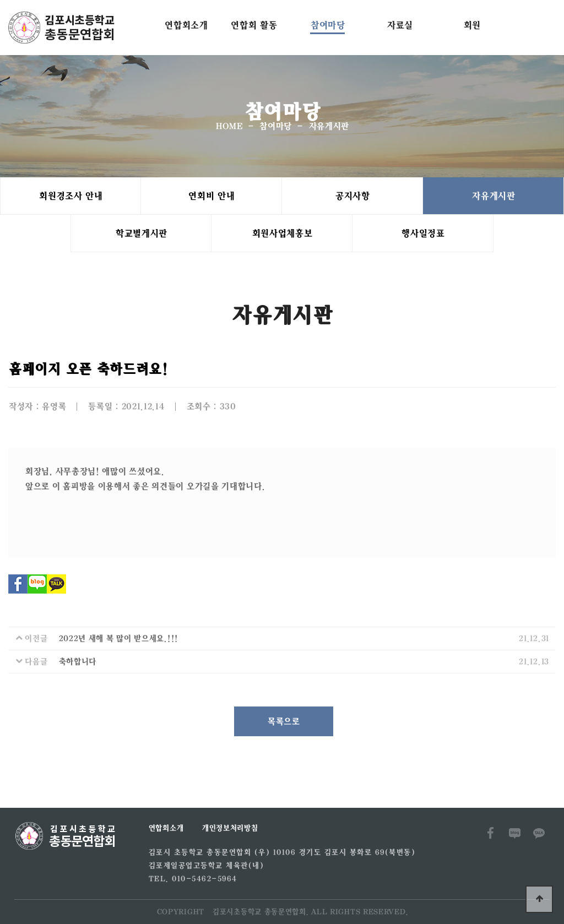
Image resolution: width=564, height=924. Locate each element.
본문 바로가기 (0, 0)
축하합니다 (77, 662)
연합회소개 (186, 25)
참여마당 (327, 25)
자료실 (400, 25)
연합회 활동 (253, 25)
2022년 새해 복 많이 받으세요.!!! (118, 638)
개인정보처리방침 (230, 828)
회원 (472, 25)
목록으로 (283, 721)
